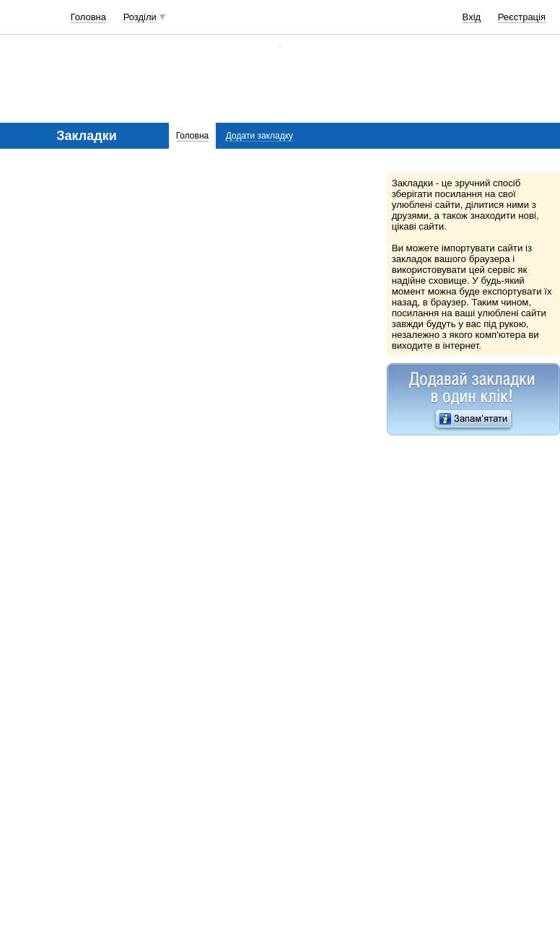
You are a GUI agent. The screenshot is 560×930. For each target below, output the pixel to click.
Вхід (472, 17)
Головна (88, 17)
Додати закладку (259, 136)
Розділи (140, 17)
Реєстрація (522, 17)
